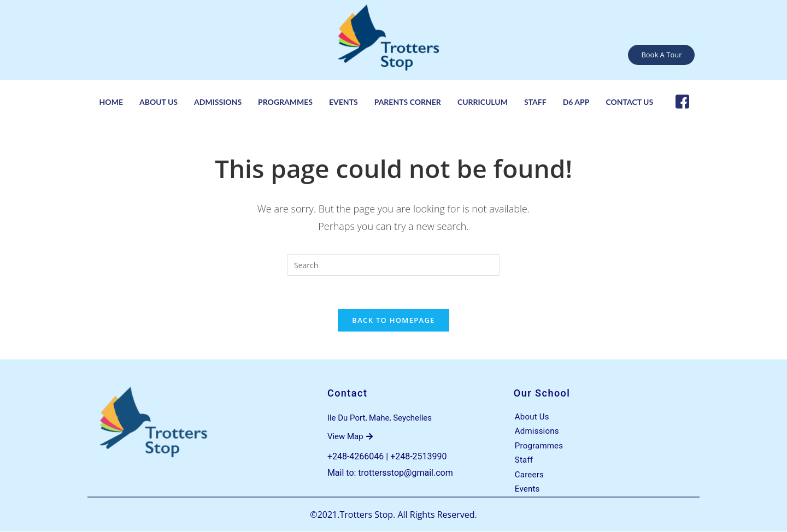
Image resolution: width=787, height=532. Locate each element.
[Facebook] (682, 102)
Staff (535, 102)
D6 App (576, 102)
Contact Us (629, 102)
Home (111, 102)
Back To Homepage (393, 320)
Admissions (218, 102)
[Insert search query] (393, 265)
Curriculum (483, 102)
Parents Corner (408, 102)
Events (343, 102)
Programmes (285, 102)
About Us (158, 102)
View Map (350, 437)
